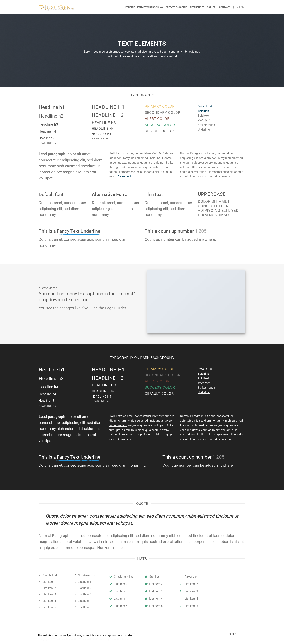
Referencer (197, 7)
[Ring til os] (243, 7)
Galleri (212, 7)
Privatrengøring (177, 7)
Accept (233, 634)
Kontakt (224, 7)
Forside (130, 7)
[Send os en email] (238, 7)
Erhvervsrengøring (150, 7)
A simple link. (126, 176)
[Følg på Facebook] (233, 7)
